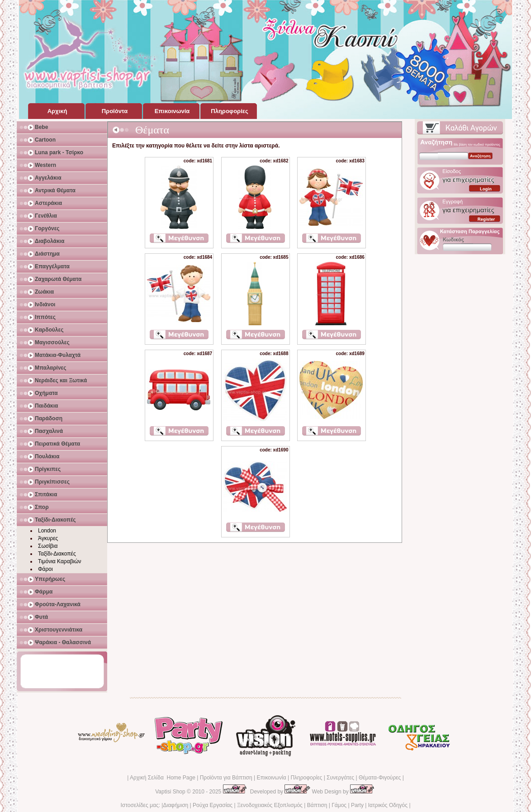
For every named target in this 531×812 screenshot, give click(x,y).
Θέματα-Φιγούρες (380, 778)
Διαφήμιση (175, 805)
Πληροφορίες (306, 778)
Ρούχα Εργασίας (213, 805)
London (47, 531)
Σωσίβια (48, 546)
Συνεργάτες (340, 778)
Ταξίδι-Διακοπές (57, 554)
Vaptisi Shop (170, 792)
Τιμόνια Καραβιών (60, 561)
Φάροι (45, 569)
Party (357, 805)
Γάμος (339, 805)
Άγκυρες (48, 538)
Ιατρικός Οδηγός (388, 805)
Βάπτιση (317, 805)
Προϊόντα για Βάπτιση (226, 778)
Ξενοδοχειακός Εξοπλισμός (270, 805)
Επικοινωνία (271, 778)
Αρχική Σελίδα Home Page (163, 778)
